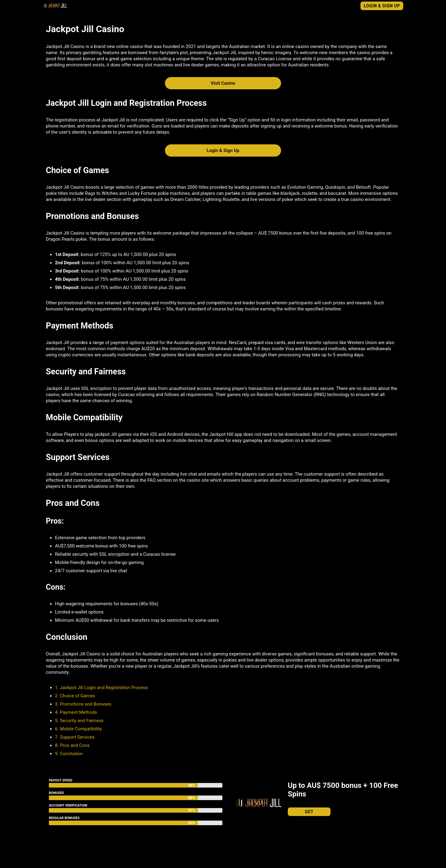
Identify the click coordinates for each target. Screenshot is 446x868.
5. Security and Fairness (79, 721)
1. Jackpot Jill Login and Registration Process (101, 688)
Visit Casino (223, 83)
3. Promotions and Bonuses (83, 704)
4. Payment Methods (77, 712)
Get (309, 812)
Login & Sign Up (382, 6)
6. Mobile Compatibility (78, 729)
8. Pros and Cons (72, 745)
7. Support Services (75, 737)
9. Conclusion (69, 754)
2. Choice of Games (75, 696)
